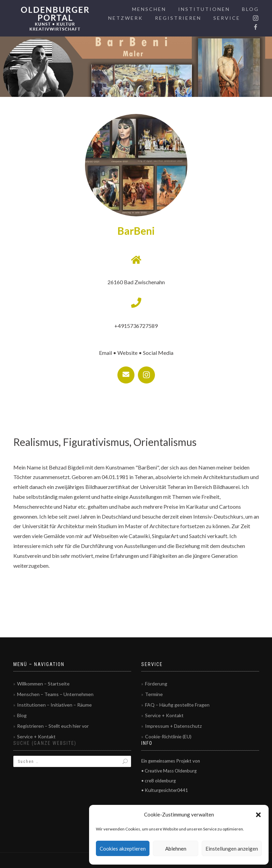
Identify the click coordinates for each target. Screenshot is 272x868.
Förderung (156, 684)
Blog (250, 9)
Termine (154, 694)
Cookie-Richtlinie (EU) (168, 736)
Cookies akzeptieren (123, 849)
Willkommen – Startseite (43, 684)
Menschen (149, 9)
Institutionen (204, 9)
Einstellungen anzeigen (232, 849)
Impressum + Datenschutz (173, 726)
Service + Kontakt (36, 736)
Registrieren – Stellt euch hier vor (53, 726)
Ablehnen (176, 849)
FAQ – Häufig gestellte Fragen (177, 705)
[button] (258, 815)
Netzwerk (126, 18)
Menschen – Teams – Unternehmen (55, 694)
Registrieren (178, 18)
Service (227, 18)
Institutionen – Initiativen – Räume (54, 705)
